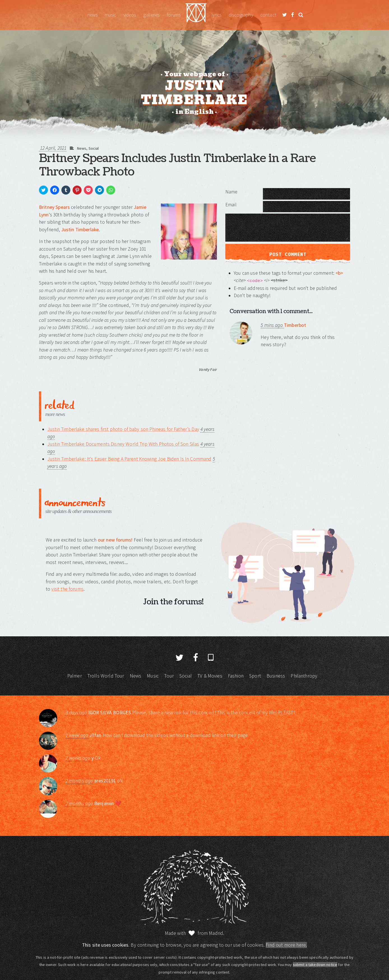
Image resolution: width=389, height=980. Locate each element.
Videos (130, 15)
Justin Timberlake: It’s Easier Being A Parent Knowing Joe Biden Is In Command (129, 459)
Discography (241, 15)
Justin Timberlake (196, 15)
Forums (174, 15)
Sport (255, 676)
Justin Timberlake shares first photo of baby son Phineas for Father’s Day (123, 429)
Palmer (75, 676)
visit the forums (67, 589)
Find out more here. (286, 945)
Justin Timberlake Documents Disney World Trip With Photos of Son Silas (123, 444)
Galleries (151, 15)
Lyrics (217, 15)
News (93, 15)
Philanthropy (304, 676)
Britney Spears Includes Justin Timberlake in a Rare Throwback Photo (177, 165)
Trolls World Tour (106, 676)
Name (231, 192)
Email (231, 205)
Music (110, 15)
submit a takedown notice (315, 965)
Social (94, 148)
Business (276, 676)
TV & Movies (210, 676)
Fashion (236, 676)
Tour (169, 676)
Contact (268, 15)
